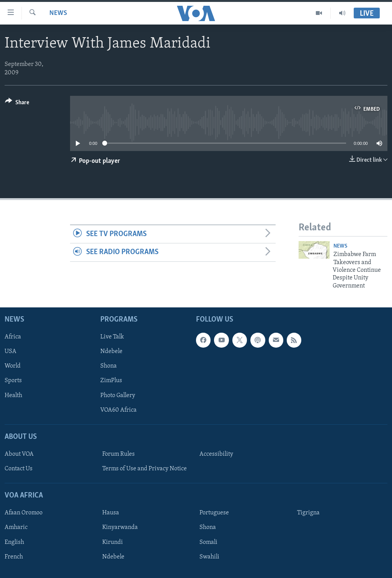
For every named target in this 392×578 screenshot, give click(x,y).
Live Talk (112, 337)
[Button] (17, 104)
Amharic (16, 528)
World (13, 366)
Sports (13, 381)
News (58, 13)
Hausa (111, 513)
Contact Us (19, 469)
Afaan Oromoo (24, 513)
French (14, 557)
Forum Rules (118, 454)
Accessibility (216, 454)
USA (11, 352)
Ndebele (111, 352)
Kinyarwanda (120, 528)
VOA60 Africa (118, 410)
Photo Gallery (118, 396)
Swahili (209, 557)
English (14, 542)
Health (13, 396)
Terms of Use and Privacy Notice (145, 469)
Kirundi (113, 542)
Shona (109, 366)
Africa (13, 337)
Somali (208, 542)
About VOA (19, 454)
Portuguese (214, 513)
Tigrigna (308, 513)
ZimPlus (111, 381)
